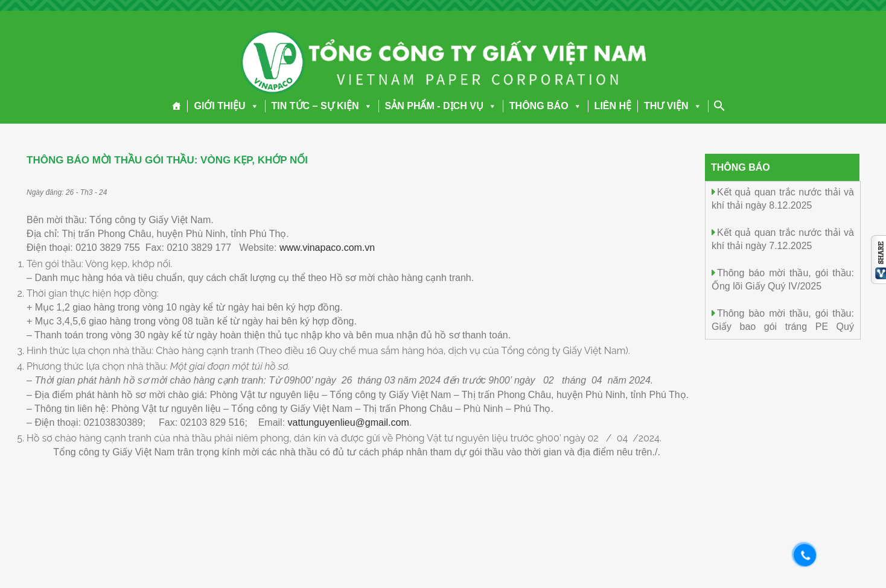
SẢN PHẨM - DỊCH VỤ (441, 106)
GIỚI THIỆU (226, 106)
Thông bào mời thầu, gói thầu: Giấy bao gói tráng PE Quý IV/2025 (783, 326)
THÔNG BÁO (546, 106)
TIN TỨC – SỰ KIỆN (322, 106)
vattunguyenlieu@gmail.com (349, 422)
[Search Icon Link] (719, 106)
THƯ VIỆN (673, 106)
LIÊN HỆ (613, 106)
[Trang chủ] (177, 106)
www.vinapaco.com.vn (327, 248)
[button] (252, 106)
